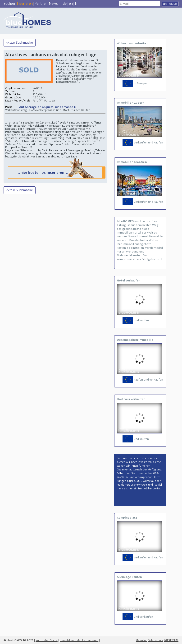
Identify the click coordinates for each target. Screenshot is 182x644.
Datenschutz (156, 640)
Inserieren (25, 4)
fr (76, 4)
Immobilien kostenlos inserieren (79, 640)
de (65, 4)
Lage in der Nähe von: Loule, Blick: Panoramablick (36, 150)
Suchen (9, 4)
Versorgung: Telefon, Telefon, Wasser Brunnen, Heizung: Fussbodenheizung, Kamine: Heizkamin (55, 152)
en (71, 4)
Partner (41, 4)
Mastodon (141, 640)
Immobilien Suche (47, 640)
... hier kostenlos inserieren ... (56, 172)
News (53, 4)
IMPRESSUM (171, 640)
